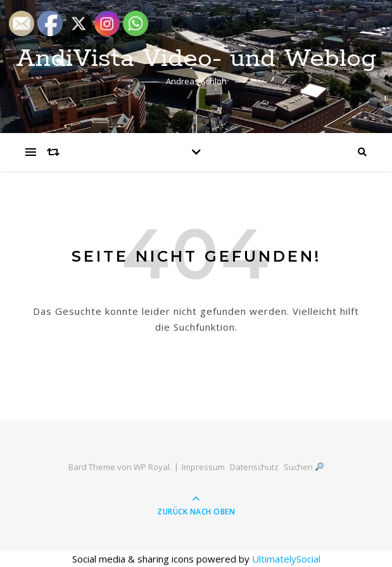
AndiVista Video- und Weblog (196, 59)
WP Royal (152, 467)
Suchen (304, 467)
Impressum (203, 467)
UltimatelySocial (286, 559)
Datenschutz (254, 467)
